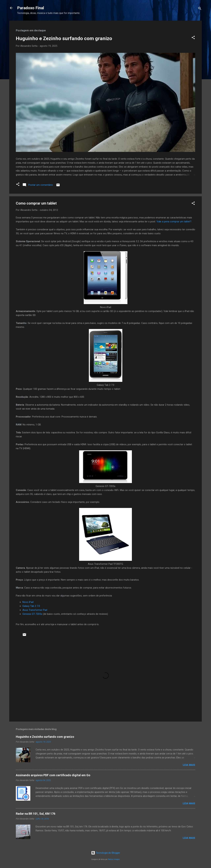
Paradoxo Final (31, 8)
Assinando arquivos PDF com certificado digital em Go (53, 775)
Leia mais (189, 765)
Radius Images (114, 859)
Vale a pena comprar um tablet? (174, 222)
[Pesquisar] (200, 9)
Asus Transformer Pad (35, 610)
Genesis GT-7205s (32, 614)
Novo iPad (28, 602)
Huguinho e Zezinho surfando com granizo (64, 38)
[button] (193, 38)
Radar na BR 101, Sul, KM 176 (36, 814)
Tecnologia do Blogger (106, 853)
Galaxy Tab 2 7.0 (31, 606)
